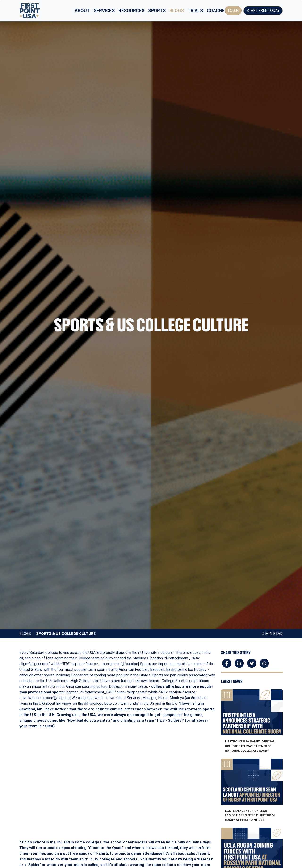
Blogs (177, 10)
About (82, 10)
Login (233, 10)
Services (104, 10)
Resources (131, 10)
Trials (195, 10)
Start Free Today (263, 10)
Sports (157, 10)
